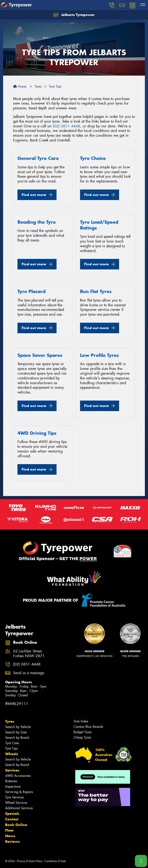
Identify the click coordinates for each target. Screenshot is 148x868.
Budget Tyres (83, 732)
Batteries (11, 781)
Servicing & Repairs (19, 792)
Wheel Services (16, 803)
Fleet (9, 830)
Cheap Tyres (82, 737)
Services (12, 770)
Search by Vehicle (18, 727)
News (10, 836)
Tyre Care (12, 743)
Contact (12, 819)
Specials (12, 814)
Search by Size (16, 732)
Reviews (12, 841)
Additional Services (19, 808)
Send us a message (29, 673)
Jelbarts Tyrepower (74, 15)
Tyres (10, 721)
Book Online (16, 825)
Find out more (34, 195)
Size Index (81, 721)
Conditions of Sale (55, 861)
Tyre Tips (11, 748)
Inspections (13, 787)
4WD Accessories (18, 776)
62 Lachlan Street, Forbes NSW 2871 (29, 654)
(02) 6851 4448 (67, 126)
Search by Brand (17, 738)
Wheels (12, 754)
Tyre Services (14, 797)
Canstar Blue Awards (88, 727)
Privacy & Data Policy (30, 861)
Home (20, 86)
